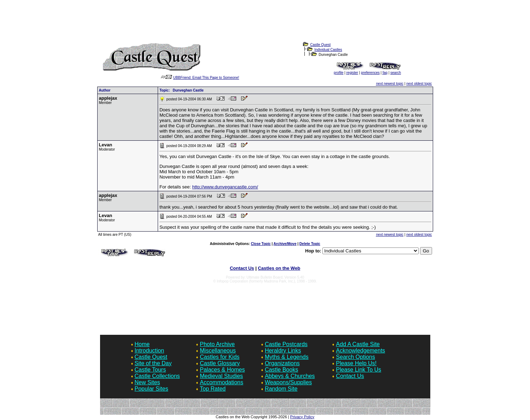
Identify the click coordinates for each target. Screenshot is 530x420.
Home (142, 344)
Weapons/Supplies (288, 382)
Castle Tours (150, 370)
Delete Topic (310, 244)
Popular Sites (152, 389)
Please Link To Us (359, 370)
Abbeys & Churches (290, 376)
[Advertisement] (265, 25)
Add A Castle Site (358, 344)
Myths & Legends (287, 357)
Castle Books (281, 370)
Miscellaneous (218, 351)
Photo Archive (217, 344)
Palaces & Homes (222, 370)
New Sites (147, 382)
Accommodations (222, 382)
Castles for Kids (220, 357)
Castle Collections (157, 376)
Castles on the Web (279, 268)
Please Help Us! (356, 363)
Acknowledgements (360, 351)
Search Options (355, 357)
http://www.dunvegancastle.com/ (225, 187)
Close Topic (261, 244)
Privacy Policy (302, 417)
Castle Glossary (220, 363)
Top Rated (213, 389)
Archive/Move (285, 244)
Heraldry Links (283, 351)
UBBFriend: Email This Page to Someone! (206, 78)
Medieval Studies (221, 376)
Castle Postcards (286, 344)
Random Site (281, 389)
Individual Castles (328, 50)
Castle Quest (320, 45)
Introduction (150, 351)
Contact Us (242, 268)
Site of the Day (153, 363)
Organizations (282, 363)
